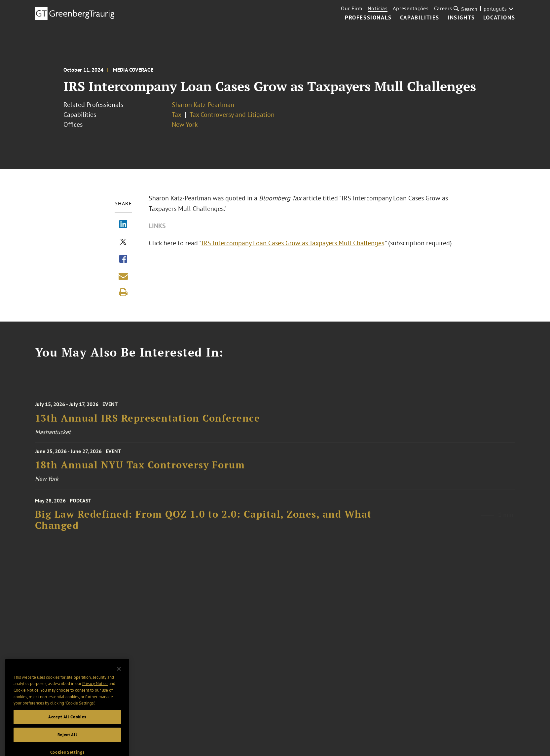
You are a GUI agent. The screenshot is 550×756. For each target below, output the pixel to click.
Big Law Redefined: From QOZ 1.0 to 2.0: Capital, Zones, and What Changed (203, 525)
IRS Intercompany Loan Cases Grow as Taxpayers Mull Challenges (293, 243)
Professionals (368, 18)
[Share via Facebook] (123, 259)
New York (185, 124)
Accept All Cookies (67, 725)
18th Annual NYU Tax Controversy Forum (140, 468)
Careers (443, 8)
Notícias (378, 8)
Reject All (67, 743)
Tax (177, 115)
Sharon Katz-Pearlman (203, 105)
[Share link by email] (123, 276)
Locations (499, 18)
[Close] (119, 677)
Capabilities (420, 18)
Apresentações (411, 8)
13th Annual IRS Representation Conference (148, 423)
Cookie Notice (26, 698)
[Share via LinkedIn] (123, 225)
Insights (461, 18)
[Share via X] (123, 242)
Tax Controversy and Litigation (232, 115)
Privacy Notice (95, 692)
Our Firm (352, 8)
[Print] (123, 292)
